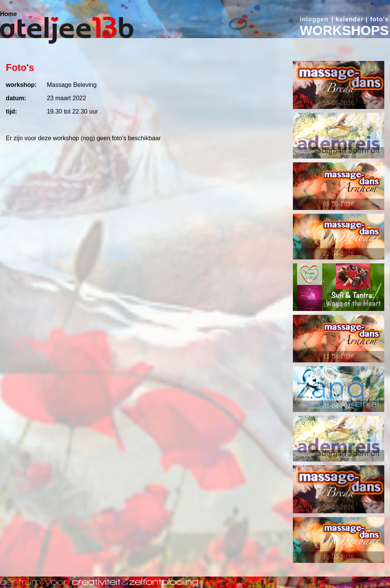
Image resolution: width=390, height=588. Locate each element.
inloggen (314, 19)
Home (8, 14)
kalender (350, 19)
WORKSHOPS (344, 30)
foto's (380, 19)
